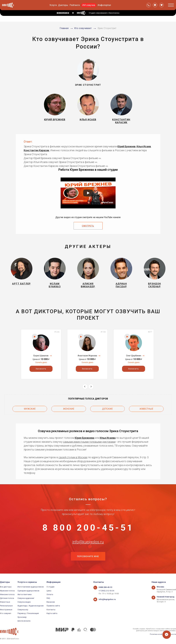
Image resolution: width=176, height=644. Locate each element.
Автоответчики (25, 594)
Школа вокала (24, 621)
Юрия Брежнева (85, 438)
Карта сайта (52, 613)
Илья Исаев (144, 146)
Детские (107, 409)
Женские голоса (7, 594)
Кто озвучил (6, 613)
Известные (146, 409)
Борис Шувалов (41, 356)
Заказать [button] (41, 369)
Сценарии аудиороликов (28, 591)
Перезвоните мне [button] (88, 556)
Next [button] (91, 387)
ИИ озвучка (89, 5)
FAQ (48, 598)
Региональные (6, 606)
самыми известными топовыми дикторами (89, 442)
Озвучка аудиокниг (26, 598)
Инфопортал (104, 5)
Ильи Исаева (108, 438)
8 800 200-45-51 (88, 528)
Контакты (51, 610)
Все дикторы (6, 587)
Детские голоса (7, 598)
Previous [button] (85, 387)
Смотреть (88, 226)
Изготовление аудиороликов (31, 587)
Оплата (50, 594)
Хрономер (22, 617)
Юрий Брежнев (126, 146)
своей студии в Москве (73, 457)
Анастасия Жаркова (87, 356)
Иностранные (6, 610)
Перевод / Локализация (28, 613)
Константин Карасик (37, 150)
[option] (41, 354)
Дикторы (63, 5)
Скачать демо (41, 362)
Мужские (30, 409)
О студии (50, 587)
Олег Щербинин (134, 356)
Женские (69, 409)
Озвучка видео (24, 602)
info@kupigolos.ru (88, 542)
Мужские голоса (7, 591)
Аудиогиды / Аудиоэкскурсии (31, 606)
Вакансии (51, 602)
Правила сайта (53, 606)
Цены (49, 591)
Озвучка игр (23, 610)
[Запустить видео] (88, 193)
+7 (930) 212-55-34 (106, 591)
